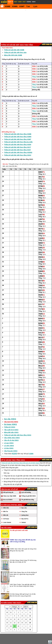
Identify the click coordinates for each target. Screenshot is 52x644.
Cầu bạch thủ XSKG (11, 411)
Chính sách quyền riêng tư (40, 641)
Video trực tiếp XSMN (10, 485)
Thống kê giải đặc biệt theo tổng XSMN (18, 125)
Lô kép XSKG (9, 437)
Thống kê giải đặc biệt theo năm (15, 41)
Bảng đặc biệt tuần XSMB (13, 44)
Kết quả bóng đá (8, 481)
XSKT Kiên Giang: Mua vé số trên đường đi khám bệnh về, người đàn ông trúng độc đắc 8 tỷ (23, 563)
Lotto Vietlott (7, 511)
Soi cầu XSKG (10, 408)
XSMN (15, 6)
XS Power (6, 508)
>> (21, 596)
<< (10, 596)
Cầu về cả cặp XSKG (11, 429)
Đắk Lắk (6, 504)
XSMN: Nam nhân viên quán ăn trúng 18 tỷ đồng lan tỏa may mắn (23, 539)
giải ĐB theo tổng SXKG (15, 449)
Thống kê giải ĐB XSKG (29, 485)
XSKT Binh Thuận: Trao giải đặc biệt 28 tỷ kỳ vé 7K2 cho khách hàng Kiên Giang (23, 574)
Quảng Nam (25, 504)
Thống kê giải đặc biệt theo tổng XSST (17, 139)
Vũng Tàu (24, 500)
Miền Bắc (6, 497)
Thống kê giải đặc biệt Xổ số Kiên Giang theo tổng (18, 48)
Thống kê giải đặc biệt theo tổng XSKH (18, 144)
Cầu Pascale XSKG (11, 440)
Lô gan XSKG (9, 432)
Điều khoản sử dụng (26, 641)
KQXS (14, 442)
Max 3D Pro (25, 508)
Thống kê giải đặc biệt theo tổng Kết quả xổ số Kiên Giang (20, 452)
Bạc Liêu (24, 497)
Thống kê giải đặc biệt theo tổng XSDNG (18, 141)
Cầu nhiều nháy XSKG (12, 427)
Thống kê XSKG (10, 416)
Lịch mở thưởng (26, 481)
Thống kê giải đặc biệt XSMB (14, 39)
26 (30, 612)
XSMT (22, 6)
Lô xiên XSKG (9, 434)
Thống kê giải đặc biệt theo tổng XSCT (17, 136)
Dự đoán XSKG (11, 413)
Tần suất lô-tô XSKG (11, 419)
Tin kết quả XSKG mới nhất (19, 519)
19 (30, 608)
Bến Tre (6, 500)
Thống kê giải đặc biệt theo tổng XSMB (18, 123)
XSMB (7, 6)
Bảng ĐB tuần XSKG (11, 421)
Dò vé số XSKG (8, 489)
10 (30, 618)
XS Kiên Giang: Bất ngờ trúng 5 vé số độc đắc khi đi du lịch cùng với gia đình (23, 584)
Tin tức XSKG (6, 517)
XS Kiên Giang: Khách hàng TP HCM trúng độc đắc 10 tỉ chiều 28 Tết (23, 550)
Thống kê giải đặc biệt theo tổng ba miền (18, 131)
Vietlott (24, 511)
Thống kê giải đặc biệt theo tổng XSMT (18, 128)
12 (30, 605)
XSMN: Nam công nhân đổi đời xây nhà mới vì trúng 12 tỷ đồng (23, 530)
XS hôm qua (6, 494)
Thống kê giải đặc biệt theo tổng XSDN (18, 133)
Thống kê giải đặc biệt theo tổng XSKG (14, 85)
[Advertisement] (26, 20)
